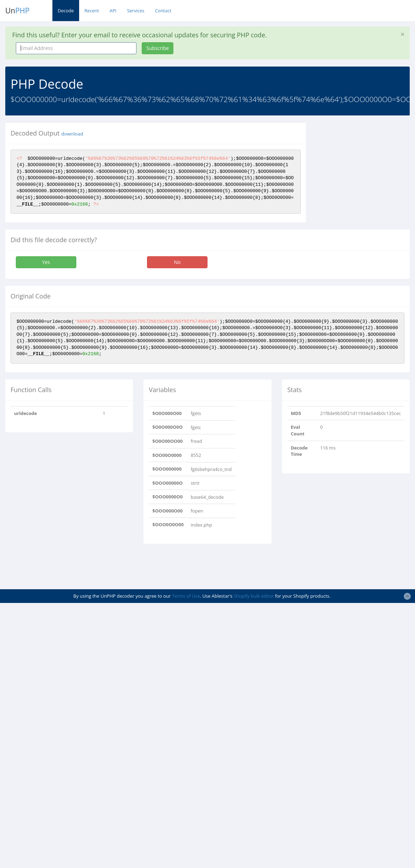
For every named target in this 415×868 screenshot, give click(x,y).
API (113, 11)
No (177, 262)
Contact (163, 11)
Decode (66, 11)
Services (136, 11)
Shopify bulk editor (254, 596)
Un (17, 11)
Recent (92, 11)
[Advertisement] (207, 567)
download (72, 134)
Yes (46, 262)
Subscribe (158, 48)
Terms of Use (186, 596)
